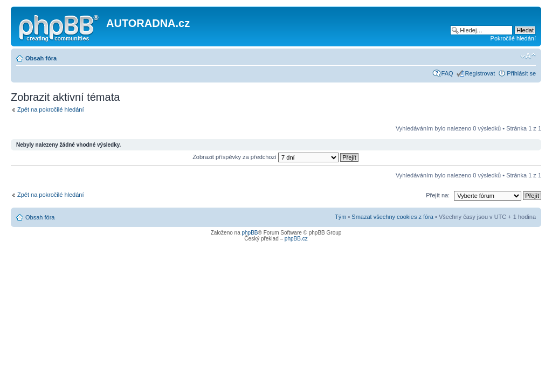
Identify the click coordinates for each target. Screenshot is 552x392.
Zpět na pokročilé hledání (51, 109)
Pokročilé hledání (513, 38)
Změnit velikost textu (528, 56)
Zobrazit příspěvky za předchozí (275, 157)
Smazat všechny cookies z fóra (392, 217)
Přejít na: (438, 195)
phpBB (250, 233)
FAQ (447, 73)
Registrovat (480, 73)
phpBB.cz (296, 239)
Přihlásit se (521, 73)
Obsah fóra (41, 58)
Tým (340, 217)
